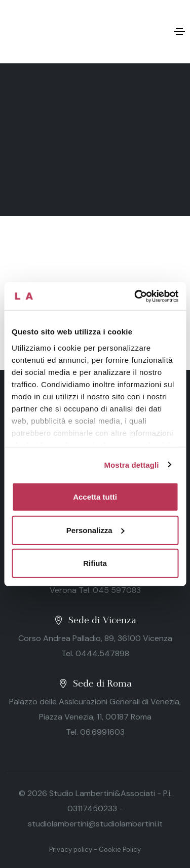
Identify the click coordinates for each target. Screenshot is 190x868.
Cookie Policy (120, 850)
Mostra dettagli (131, 464)
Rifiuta (95, 563)
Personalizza (96, 530)
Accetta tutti (95, 497)
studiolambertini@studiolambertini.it (95, 824)
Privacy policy (71, 850)
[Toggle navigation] (179, 31)
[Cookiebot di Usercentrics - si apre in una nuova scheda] (135, 296)
